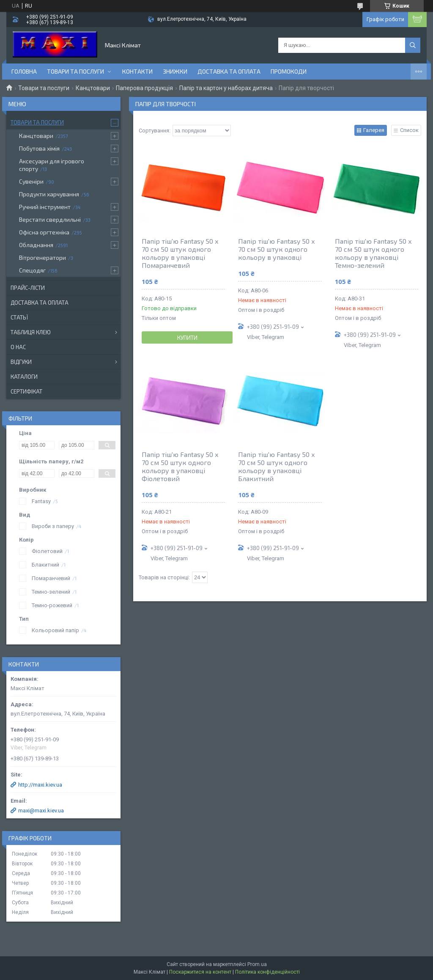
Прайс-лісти (28, 288)
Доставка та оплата (229, 71)
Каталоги (24, 377)
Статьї (19, 317)
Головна (24, 71)
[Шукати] (413, 45)
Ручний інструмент (45, 207)
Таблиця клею (31, 332)
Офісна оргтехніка (44, 232)
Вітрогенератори (42, 257)
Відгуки (21, 362)
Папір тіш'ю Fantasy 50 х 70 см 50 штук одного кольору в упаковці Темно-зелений (373, 253)
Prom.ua (257, 964)
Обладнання (36, 245)
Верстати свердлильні (50, 219)
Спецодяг (32, 270)
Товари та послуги (75, 71)
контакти (137, 71)
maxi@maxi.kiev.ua (41, 811)
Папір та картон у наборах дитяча (226, 88)
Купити (187, 338)
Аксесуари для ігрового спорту (52, 165)
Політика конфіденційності (267, 972)
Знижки (175, 71)
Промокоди (289, 71)
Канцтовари (93, 88)
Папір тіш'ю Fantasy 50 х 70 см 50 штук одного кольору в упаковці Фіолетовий (180, 466)
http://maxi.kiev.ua (40, 785)
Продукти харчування (49, 194)
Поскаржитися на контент (200, 972)
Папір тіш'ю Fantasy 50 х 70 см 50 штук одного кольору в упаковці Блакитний (277, 466)
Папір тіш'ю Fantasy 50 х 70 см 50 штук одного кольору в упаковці (277, 249)
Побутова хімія (39, 148)
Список (409, 130)
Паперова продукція (144, 88)
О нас (18, 347)
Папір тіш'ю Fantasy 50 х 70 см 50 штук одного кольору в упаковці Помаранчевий (180, 253)
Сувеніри (31, 181)
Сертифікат (26, 391)
